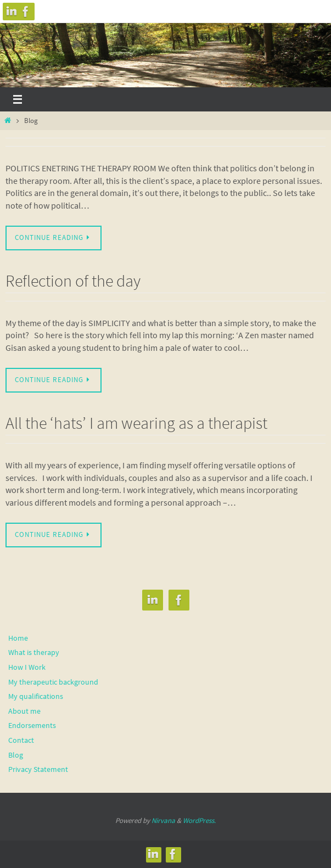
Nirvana (163, 821)
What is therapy (34, 652)
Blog (16, 755)
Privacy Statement (38, 769)
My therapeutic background (53, 682)
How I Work (27, 667)
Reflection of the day (73, 281)
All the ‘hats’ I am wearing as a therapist (136, 423)
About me (24, 711)
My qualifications (36, 696)
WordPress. (199, 821)
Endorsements (32, 725)
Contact (21, 740)
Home (18, 638)
